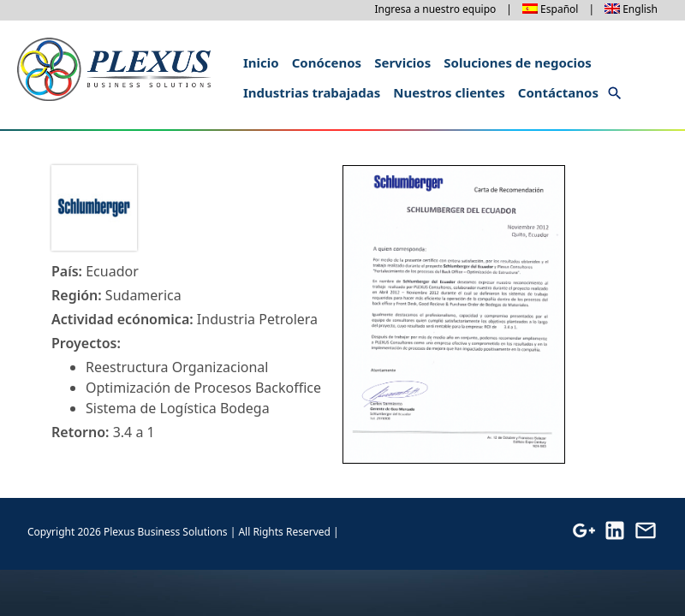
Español (559, 9)
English (640, 9)
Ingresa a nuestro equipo (435, 9)
